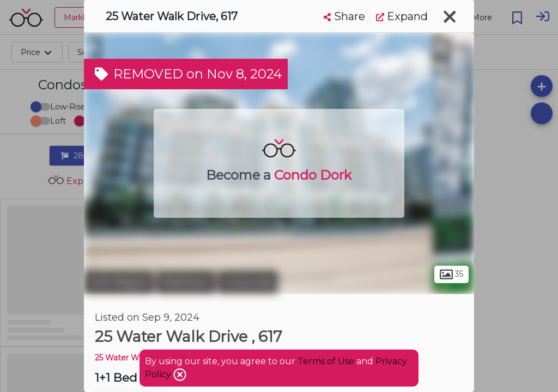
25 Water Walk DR (129, 358)
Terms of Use (326, 361)
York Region (119, 282)
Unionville (248, 282)
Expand (402, 16)
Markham (186, 282)
